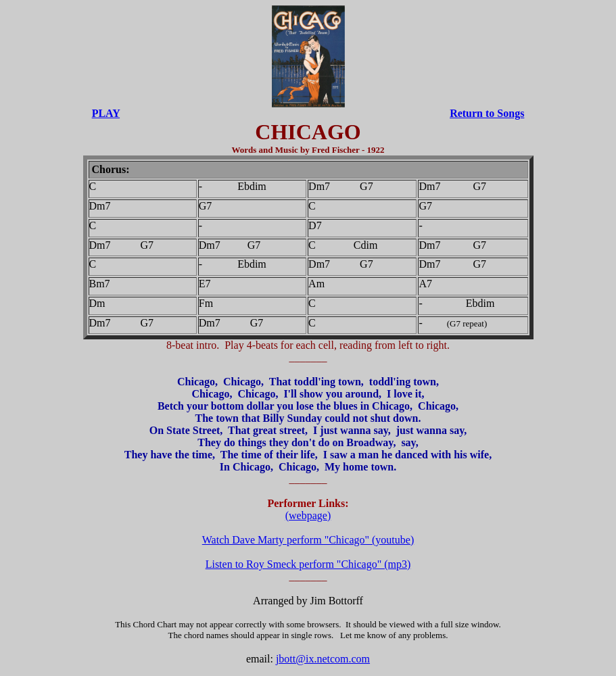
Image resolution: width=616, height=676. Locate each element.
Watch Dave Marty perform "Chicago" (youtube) (308, 540)
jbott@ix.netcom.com (323, 659)
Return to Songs (487, 113)
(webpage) (308, 515)
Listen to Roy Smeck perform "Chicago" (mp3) (308, 564)
